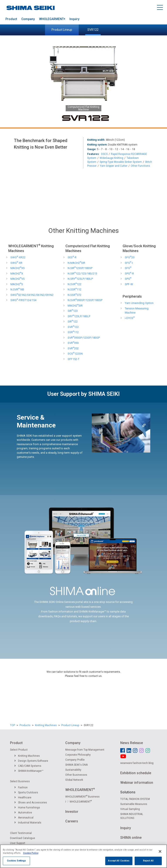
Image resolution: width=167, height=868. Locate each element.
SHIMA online (131, 838)
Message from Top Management (85, 750)
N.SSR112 (74, 289)
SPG (128, 279)
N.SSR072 (74, 295)
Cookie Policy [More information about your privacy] (31, 857)
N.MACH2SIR (76, 263)
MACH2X (17, 274)
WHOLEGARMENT (52, 19)
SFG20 (130, 257)
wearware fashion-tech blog (137, 763)
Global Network (74, 780)
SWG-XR (16, 263)
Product (11, 19)
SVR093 (73, 343)
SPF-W (129, 284)
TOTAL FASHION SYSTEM (135, 799)
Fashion (21, 787)
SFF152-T (73, 359)
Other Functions (140, 166)
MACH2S (17, 284)
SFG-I (129, 263)
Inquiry (74, 19)
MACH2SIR (75, 306)
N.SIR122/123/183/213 (82, 274)
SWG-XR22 (18, 257)
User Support (18, 843)
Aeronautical (24, 818)
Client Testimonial (21, 833)
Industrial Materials (28, 823)
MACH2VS (18, 279)
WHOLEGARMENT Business (82, 797)
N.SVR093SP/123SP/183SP (85, 300)
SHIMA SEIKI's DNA (76, 765)
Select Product (19, 750)
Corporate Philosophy (78, 755)
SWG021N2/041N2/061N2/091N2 (32, 295)
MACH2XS (18, 268)
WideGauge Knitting (111, 158)
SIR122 (73, 322)
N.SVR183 (17, 289)
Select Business (20, 781)
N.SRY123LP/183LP (80, 279)
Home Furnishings (27, 808)
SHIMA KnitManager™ (29, 771)
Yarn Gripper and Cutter (114, 166)
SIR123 (73, 311)
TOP (13, 725)
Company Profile (75, 760)
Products (25, 725)
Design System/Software (31, 761)
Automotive (23, 813)
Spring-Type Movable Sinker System (121, 162)
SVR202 (73, 348)
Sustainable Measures (134, 804)
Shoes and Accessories (31, 803)
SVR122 (93, 30)
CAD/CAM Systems (28, 766)
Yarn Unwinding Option (139, 303)
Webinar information (137, 783)
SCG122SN (75, 354)
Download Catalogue (23, 838)
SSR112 (73, 332)
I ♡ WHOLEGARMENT (78, 802)
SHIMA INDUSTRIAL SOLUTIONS (132, 816)
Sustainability (73, 770)
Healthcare (23, 798)
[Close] (160, 855)
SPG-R (129, 274)
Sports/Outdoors (26, 793)
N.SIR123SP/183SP (80, 268)
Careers (72, 821)
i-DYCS (130, 318)
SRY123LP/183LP (79, 316)
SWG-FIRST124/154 (23, 300)
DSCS (104, 154)
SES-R (72, 257)
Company (28, 19)
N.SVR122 (74, 284)
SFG (128, 268)
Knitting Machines (46, 725)
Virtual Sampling (130, 809)
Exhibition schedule (136, 773)
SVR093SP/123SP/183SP (84, 338)
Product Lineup (62, 30)
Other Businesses (76, 775)
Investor (72, 812)
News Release (132, 743)
